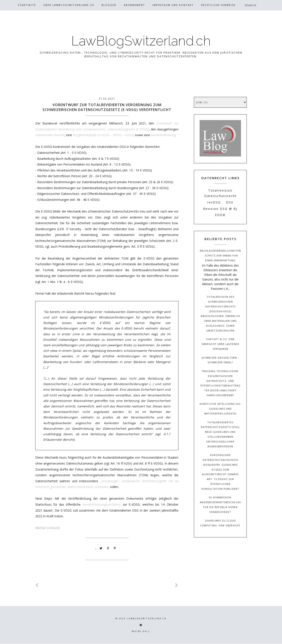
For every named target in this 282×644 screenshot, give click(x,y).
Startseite (27, 5)
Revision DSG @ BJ (220, 209)
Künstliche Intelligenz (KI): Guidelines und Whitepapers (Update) (220, 409)
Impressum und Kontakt (173, 5)
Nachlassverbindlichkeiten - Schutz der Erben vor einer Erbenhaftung (220, 255)
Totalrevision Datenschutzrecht (220, 193)
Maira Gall (141, 631)
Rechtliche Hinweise (218, 5)
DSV (230, 202)
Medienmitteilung (163, 135)
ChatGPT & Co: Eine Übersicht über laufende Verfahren (220, 344)
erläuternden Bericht (50, 135)
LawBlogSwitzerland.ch (141, 41)
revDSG (214, 202)
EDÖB (220, 215)
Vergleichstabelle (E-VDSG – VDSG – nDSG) (104, 135)
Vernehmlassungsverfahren (102, 504)
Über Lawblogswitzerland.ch (69, 5)
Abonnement (134, 5)
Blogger (109, 5)
